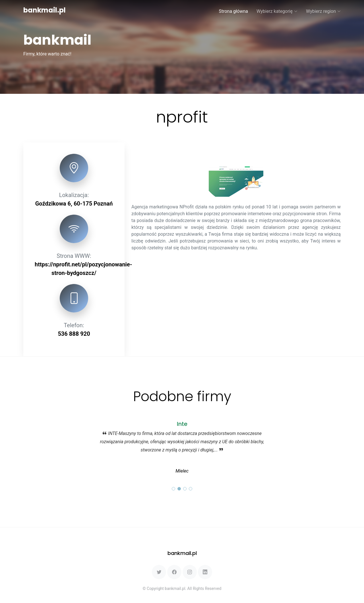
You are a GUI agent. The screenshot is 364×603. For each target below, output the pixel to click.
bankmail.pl (45, 10)
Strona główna (233, 11)
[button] (173, 489)
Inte (182, 424)
